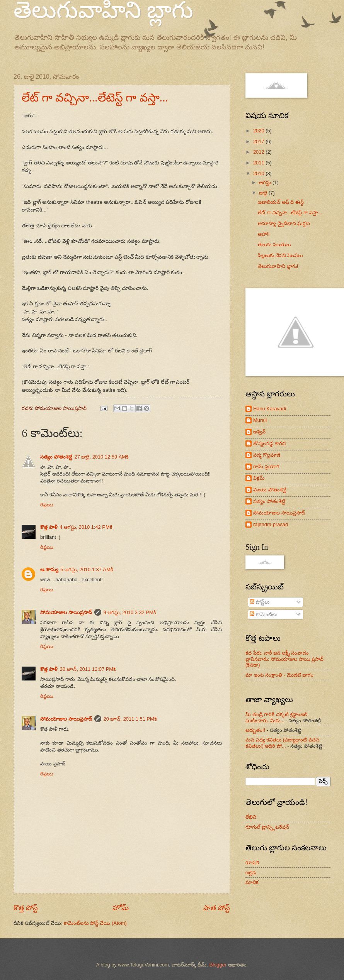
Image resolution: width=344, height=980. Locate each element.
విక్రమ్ (259, 478)
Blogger (218, 965)
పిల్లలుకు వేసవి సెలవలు (280, 255)
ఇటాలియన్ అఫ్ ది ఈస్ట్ (281, 202)
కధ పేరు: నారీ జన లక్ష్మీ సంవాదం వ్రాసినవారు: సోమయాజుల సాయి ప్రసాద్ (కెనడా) (284, 659)
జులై (264, 193)
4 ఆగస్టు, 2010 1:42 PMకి (86, 527)
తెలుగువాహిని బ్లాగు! (278, 266)
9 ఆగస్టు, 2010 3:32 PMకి (130, 612)
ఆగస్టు (266, 182)
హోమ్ (121, 908)
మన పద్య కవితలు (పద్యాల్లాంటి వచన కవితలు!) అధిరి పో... (282, 743)
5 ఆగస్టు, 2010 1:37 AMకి (87, 570)
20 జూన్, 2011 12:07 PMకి (88, 669)
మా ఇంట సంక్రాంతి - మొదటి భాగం (279, 675)
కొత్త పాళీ (49, 527)
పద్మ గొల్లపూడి (267, 455)
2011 (259, 163)
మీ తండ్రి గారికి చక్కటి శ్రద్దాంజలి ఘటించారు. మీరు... (276, 717)
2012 (259, 152)
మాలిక (252, 882)
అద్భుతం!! (255, 730)
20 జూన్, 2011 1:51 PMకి (130, 719)
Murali (260, 420)
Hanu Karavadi (270, 409)
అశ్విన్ (259, 432)
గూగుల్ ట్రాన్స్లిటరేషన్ (267, 827)
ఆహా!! (264, 234)
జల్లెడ (251, 873)
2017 (259, 141)
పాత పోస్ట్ (217, 908)
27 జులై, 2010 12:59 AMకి (102, 457)
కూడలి (252, 862)
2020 (259, 131)
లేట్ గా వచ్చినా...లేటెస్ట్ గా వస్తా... (95, 97)
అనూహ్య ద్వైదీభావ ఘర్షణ (284, 223)
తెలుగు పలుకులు (274, 245)
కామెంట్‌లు (263, 614)
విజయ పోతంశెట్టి (270, 490)
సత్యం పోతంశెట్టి (56, 457)
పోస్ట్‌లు (260, 602)
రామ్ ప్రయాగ (266, 466)
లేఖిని (251, 817)
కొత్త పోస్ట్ (26, 908)
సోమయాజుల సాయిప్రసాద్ (66, 612)
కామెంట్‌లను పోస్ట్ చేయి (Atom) (95, 923)
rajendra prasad (271, 524)
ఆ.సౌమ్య (49, 570)
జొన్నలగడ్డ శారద (269, 443)
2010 (259, 173)
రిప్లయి (47, 505)
